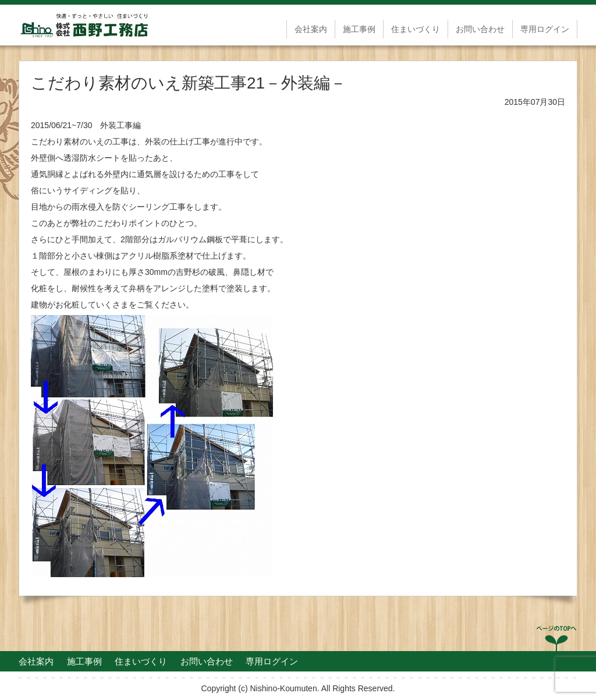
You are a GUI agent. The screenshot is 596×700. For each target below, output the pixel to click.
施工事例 (359, 29)
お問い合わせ (480, 29)
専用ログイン (545, 29)
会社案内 (311, 29)
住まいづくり (416, 29)
